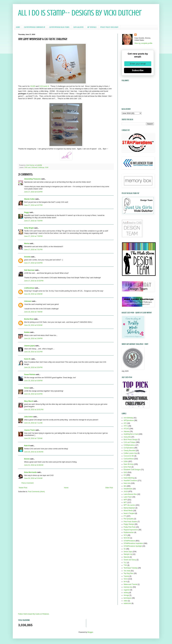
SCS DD (127, 538)
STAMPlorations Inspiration (133, 543)
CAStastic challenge (38, 167)
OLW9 (33, 86)
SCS (125, 535)
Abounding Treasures (32, 179)
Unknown (28, 301)
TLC (125, 563)
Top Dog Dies (128, 573)
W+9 (125, 582)
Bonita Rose (29, 319)
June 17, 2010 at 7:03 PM (33, 221)
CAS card (27, 167)
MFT (125, 502)
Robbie (27, 332)
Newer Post (23, 488)
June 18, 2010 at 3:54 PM (33, 367)
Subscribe (138, 70)
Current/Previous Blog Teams (59, 27)
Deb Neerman (29, 270)
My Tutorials (92, 27)
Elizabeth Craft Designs (132, 470)
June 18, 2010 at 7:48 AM (33, 312)
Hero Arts (127, 483)
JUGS (126, 491)
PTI (125, 516)
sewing (126, 593)
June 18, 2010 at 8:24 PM (33, 394)
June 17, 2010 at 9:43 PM (33, 263)
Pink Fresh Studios (130, 522)
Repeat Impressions (131, 530)
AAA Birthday (128, 418)
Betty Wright (29, 228)
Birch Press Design (130, 440)
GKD (125, 472)
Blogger (90, 632)
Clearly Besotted (130, 451)
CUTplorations (129, 448)
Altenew (127, 431)
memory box (128, 587)
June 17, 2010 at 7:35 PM (33, 236)
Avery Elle (127, 437)
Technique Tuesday (131, 568)
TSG (125, 565)
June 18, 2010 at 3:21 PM (33, 352)
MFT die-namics (129, 505)
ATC (125, 423)
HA (125, 475)
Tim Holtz (127, 571)
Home (18, 27)
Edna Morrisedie (30, 472)
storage (126, 595)
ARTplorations (129, 420)
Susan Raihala (30, 375)
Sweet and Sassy (130, 560)
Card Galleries (78, 27)
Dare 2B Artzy (129, 464)
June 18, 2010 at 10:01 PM (34, 410)
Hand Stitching (129, 478)
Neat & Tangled (129, 513)
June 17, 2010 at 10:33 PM (34, 281)
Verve (126, 579)
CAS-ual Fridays (129, 442)
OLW (47, 167)
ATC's (126, 426)
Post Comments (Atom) (36, 492)
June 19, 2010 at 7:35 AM (33, 438)
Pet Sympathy (129, 519)
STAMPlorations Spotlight (133, 546)
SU (125, 549)
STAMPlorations (129, 541)
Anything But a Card (131, 434)
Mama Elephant (129, 508)
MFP (125, 500)
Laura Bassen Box (130, 494)
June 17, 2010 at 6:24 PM (33, 192)
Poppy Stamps (129, 524)
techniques (128, 598)
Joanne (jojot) (29, 346)
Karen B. (27, 359)
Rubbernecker (129, 532)
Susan (27, 388)
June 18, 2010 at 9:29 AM (33, 325)
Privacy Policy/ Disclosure (109, 27)
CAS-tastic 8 (44, 86)
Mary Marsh (29, 401)
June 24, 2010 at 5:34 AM (33, 478)
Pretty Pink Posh (130, 527)
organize (127, 590)
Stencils (126, 557)
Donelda (27, 257)
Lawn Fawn (128, 497)
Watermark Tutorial (130, 584)
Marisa (27, 244)
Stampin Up (128, 554)
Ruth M (27, 446)
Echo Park (127, 467)
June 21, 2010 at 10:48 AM (34, 465)
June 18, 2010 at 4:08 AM (33, 294)
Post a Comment (27, 483)
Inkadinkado (128, 489)
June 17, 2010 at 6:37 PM (33, 205)
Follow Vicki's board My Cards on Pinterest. (34, 614)
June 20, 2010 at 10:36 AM (34, 452)
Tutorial (126, 576)
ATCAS (126, 429)
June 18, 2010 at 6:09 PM (33, 381)
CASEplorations (129, 445)
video (126, 601)
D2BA (126, 461)
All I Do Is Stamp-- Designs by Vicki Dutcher (80, 13)
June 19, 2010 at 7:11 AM (33, 423)
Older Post (109, 488)
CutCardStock (129, 459)
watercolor (127, 603)
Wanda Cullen (29, 199)
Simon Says (128, 552)
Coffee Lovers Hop (130, 453)
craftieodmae (29, 288)
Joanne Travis (30, 430)
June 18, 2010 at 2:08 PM (33, 338)
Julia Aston (28, 417)
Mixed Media (128, 511)
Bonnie (27, 459)
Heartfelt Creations (130, 481)
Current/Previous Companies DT (35, 27)
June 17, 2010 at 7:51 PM (33, 250)
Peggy (27, 212)
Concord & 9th (129, 456)
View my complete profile (143, 43)
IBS (125, 486)
